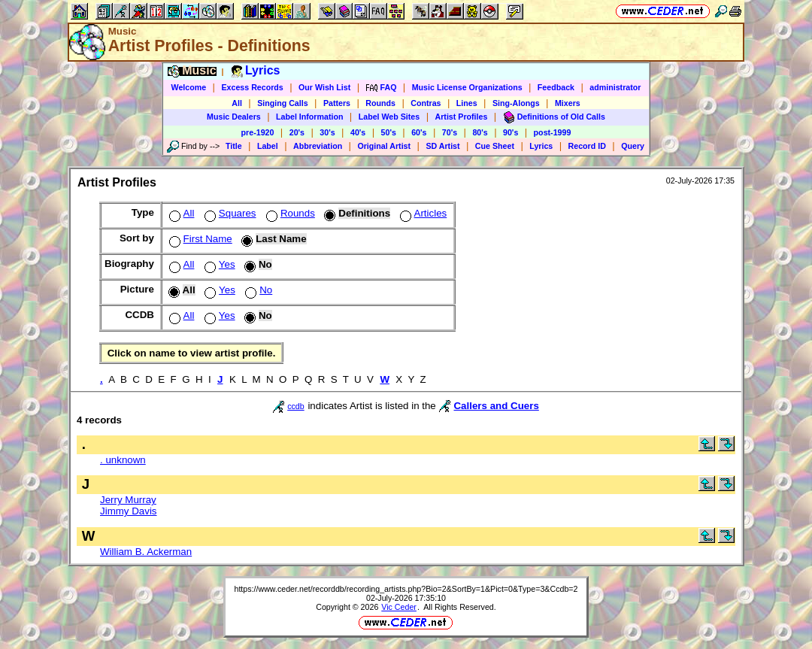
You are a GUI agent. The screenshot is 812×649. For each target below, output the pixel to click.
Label (268, 146)
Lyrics (541, 146)
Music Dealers (234, 117)
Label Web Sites (389, 117)
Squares (229, 213)
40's (358, 132)
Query (633, 146)
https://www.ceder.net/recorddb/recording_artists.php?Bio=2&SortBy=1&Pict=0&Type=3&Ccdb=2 (406, 589)
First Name (199, 239)
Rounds (380, 103)
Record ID (587, 146)
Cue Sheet (495, 146)
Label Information (309, 117)
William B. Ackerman (146, 552)
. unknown (123, 460)
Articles (422, 213)
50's (389, 132)
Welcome (189, 87)
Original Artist (384, 146)
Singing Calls (283, 103)
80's (480, 132)
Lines (467, 103)
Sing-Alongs (516, 103)
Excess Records (252, 87)
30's (327, 132)
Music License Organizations (467, 87)
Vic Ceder (399, 607)
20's (297, 132)
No (257, 290)
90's (511, 132)
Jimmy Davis (129, 511)
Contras (426, 103)
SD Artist (442, 146)
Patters (337, 103)
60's (419, 132)
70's (450, 132)
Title (234, 146)
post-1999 (553, 132)
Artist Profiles (462, 117)
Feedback (556, 87)
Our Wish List (324, 87)
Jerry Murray (128, 500)
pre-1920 (258, 132)
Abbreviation (318, 146)
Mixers (568, 103)
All (237, 103)
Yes (218, 264)
